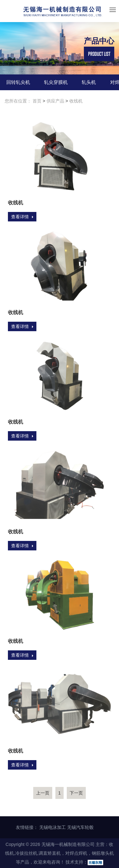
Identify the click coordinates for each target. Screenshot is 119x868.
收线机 (76, 101)
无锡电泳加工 (53, 827)
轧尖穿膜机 (56, 82)
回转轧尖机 (18, 82)
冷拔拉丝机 (26, 853)
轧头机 (89, 82)
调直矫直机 (50, 853)
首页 (37, 101)
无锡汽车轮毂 (80, 827)
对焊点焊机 (76, 853)
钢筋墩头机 (103, 853)
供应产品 (55, 101)
